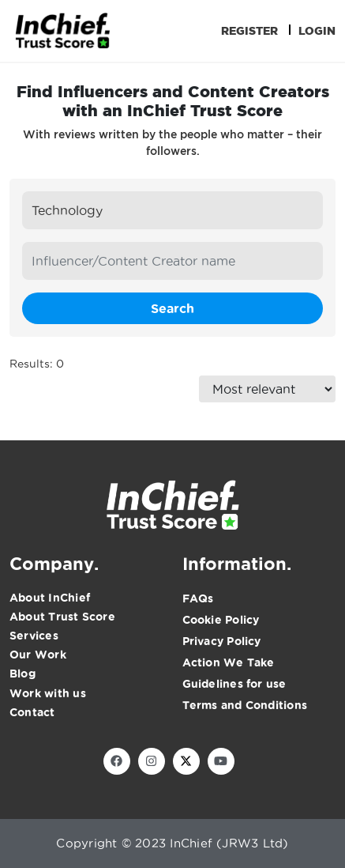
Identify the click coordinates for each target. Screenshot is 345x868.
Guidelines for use (234, 684)
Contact (32, 712)
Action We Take (229, 662)
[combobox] (172, 210)
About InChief (50, 598)
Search (172, 308)
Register (249, 31)
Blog (22, 674)
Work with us (48, 693)
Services (34, 636)
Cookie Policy (221, 620)
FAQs (198, 598)
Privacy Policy (222, 641)
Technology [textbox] (67, 210)
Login (317, 31)
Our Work (38, 655)
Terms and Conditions (245, 705)
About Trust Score (62, 617)
